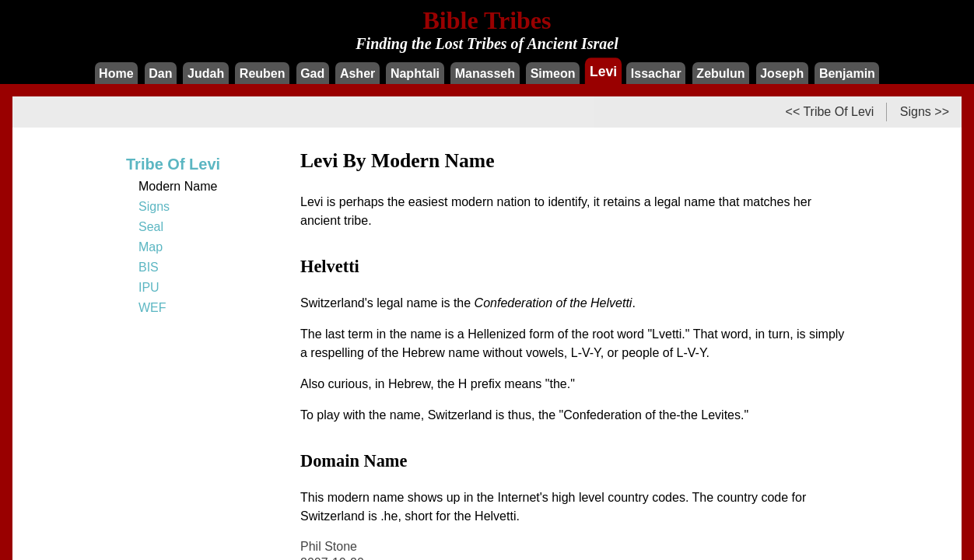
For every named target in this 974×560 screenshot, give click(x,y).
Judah (206, 73)
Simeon (553, 73)
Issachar (656, 73)
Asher (357, 73)
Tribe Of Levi (173, 164)
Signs (154, 206)
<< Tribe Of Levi (830, 112)
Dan (160, 73)
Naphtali (415, 73)
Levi (603, 71)
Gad (312, 73)
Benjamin (847, 73)
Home (116, 73)
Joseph (782, 73)
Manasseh (485, 73)
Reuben (263, 73)
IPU (149, 287)
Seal (151, 227)
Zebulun (720, 73)
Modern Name (178, 186)
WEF (152, 308)
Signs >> (925, 112)
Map (151, 247)
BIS (149, 267)
